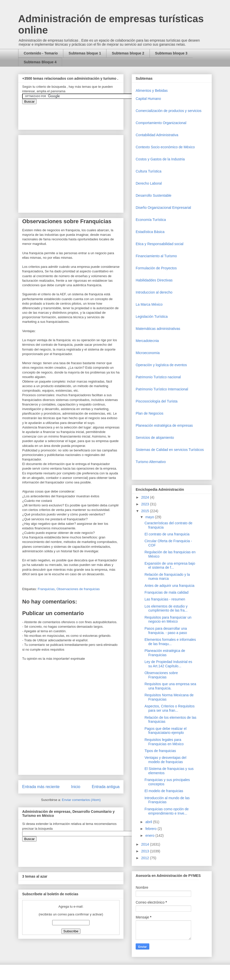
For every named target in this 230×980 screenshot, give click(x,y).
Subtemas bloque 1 (85, 53)
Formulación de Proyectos (156, 268)
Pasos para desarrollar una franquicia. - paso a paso (166, 631)
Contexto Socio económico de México (165, 147)
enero (150, 835)
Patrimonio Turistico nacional (158, 377)
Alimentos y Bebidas (152, 91)
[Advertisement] (15, 883)
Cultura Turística (149, 171)
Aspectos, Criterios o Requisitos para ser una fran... (169, 708)
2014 (146, 844)
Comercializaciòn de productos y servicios (169, 111)
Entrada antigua (106, 787)
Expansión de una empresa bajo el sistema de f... (170, 566)
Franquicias (46, 589)
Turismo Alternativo (151, 462)
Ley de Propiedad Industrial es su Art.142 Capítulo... (168, 664)
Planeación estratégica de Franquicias (165, 653)
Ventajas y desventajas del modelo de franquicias (165, 760)
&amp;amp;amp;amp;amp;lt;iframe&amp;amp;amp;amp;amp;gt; (79, 114)
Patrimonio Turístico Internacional (162, 389)
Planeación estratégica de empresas (164, 425)
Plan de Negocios (150, 413)
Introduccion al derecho (154, 292)
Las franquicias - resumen (165, 599)
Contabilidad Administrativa (157, 135)
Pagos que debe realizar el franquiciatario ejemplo (166, 731)
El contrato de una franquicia (167, 534)
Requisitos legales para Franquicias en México (164, 742)
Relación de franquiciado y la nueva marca (167, 577)
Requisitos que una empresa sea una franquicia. (170, 686)
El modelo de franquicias (164, 791)
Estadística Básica (150, 232)
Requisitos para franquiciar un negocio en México (168, 619)
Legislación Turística (152, 316)
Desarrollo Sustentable (154, 195)
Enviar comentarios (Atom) (81, 800)
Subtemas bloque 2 (128, 53)
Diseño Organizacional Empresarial (163, 208)
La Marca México (149, 304)
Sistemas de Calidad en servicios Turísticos (170, 450)
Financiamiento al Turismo (156, 256)
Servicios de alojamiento (155, 438)
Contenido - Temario (41, 53)
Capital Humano (148, 99)
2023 (146, 504)
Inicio (76, 787)
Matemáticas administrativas (158, 329)
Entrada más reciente (41, 787)
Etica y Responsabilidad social (160, 244)
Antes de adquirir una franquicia (169, 586)
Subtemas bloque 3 (171, 53)
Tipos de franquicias (160, 751)
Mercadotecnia (147, 341)
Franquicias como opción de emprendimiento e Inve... (167, 811)
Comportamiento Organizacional (161, 123)
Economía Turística (151, 220)
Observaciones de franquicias (78, 589)
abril (149, 822)
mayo (150, 517)
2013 (146, 851)
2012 (146, 858)
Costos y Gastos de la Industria (160, 159)
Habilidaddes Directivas (154, 280)
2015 (146, 511)
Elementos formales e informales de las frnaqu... (170, 642)
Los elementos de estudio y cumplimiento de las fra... (166, 608)
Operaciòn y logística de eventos (161, 365)
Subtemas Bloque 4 (40, 62)
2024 (146, 497)
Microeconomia (148, 353)
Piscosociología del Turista (157, 401)
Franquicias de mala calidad (166, 592)
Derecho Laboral (149, 183)
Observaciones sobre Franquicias (161, 675)
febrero (151, 829)
